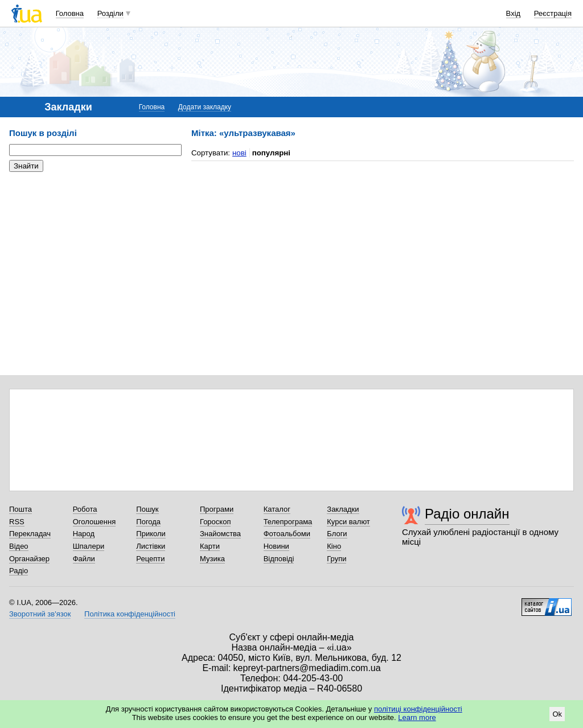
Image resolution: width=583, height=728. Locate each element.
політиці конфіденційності (418, 709)
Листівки (151, 546)
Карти (210, 546)
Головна (70, 13)
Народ (84, 534)
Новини (276, 546)
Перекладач (30, 534)
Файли (84, 559)
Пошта (20, 509)
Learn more (417, 717)
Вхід (514, 13)
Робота (85, 509)
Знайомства (220, 534)
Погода (148, 522)
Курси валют (348, 522)
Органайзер (29, 559)
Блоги (337, 534)
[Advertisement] (95, 250)
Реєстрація (553, 13)
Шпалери (89, 546)
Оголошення (95, 522)
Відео (19, 546)
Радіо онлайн (467, 514)
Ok (557, 714)
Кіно (334, 546)
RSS (17, 522)
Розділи (110, 13)
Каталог (277, 509)
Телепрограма (288, 522)
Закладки (343, 509)
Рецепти (150, 559)
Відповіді (279, 559)
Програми (217, 509)
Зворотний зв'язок (40, 614)
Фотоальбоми (287, 534)
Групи (336, 559)
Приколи (151, 534)
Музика (212, 559)
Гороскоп (215, 522)
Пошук (147, 509)
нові (239, 153)
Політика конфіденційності (130, 614)
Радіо (19, 571)
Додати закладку (205, 107)
